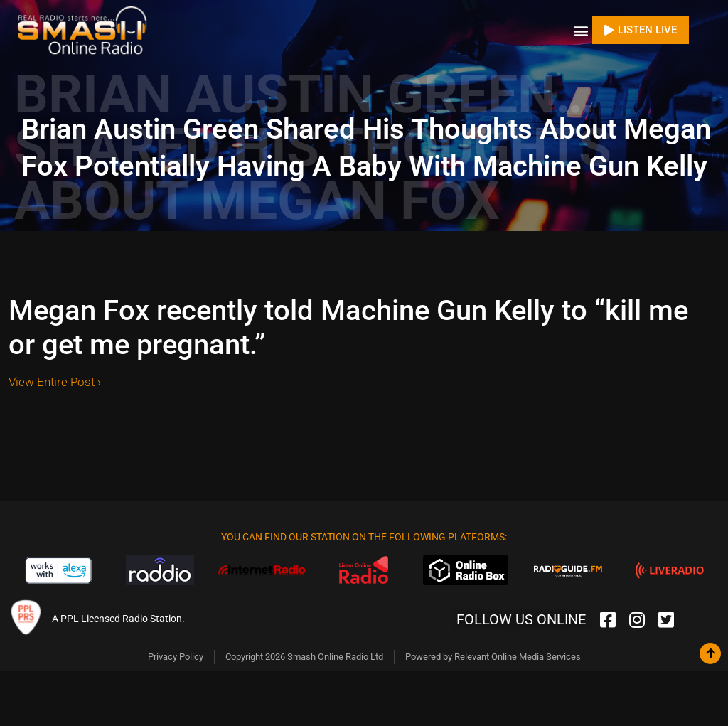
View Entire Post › (55, 377)
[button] (580, 28)
